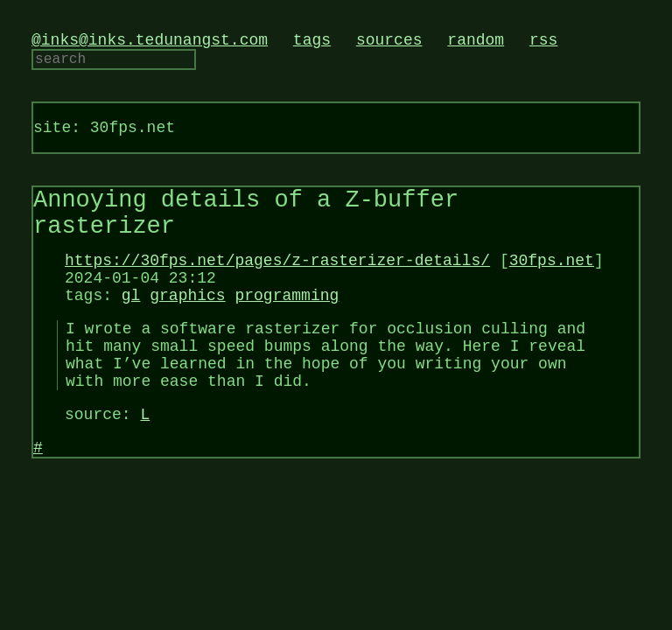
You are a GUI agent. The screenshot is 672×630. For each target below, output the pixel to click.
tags (312, 42)
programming (287, 327)
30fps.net (552, 285)
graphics (187, 327)
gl (131, 327)
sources (389, 42)
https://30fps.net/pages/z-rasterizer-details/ (277, 285)
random (476, 42)
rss (543, 42)
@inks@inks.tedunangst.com (150, 42)
